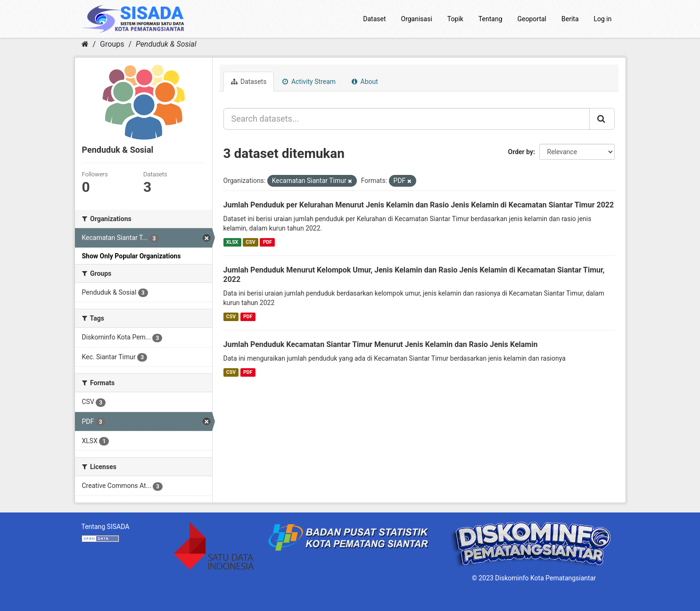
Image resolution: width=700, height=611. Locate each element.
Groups (112, 44)
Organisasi (417, 19)
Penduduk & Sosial (166, 44)
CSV (250, 242)
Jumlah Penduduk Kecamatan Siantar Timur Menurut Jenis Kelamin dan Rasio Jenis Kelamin (381, 344)
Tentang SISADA (106, 527)
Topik (455, 19)
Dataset (374, 19)
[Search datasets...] (407, 119)
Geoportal (532, 19)
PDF (268, 242)
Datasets (249, 82)
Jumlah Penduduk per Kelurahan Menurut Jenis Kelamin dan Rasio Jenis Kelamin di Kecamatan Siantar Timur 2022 (419, 205)
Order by (521, 152)
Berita (570, 19)
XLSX (232, 242)
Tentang (490, 19)
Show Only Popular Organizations (132, 256)
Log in (603, 19)
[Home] (85, 44)
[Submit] (602, 119)
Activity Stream (309, 82)
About (365, 82)
